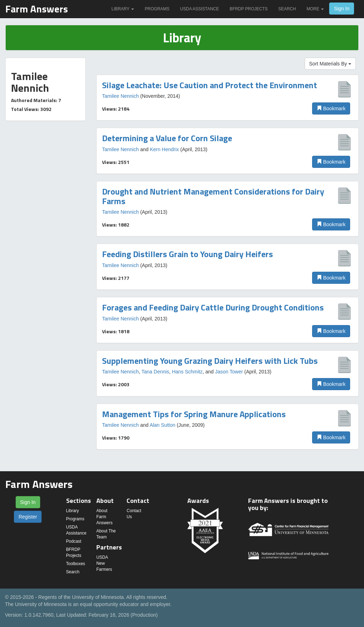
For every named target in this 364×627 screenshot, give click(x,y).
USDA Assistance (200, 9)
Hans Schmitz (187, 372)
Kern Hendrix (165, 149)
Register (28, 517)
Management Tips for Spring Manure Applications (194, 414)
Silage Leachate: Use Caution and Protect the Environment (210, 85)
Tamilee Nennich (121, 96)
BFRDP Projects (249, 9)
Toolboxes (76, 564)
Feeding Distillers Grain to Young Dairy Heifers (188, 254)
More (315, 9)
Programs (157, 9)
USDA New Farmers (104, 563)
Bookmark (331, 108)
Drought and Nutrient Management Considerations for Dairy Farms (213, 196)
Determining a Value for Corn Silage (167, 138)
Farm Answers (37, 9)
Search (287, 9)
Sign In (342, 9)
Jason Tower (229, 372)
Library (123, 9)
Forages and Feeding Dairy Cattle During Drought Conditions (213, 307)
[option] (227, 98)
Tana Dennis (155, 372)
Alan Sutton (162, 425)
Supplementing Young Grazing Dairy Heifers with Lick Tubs (210, 361)
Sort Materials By (330, 64)
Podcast (74, 541)
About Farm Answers (105, 517)
